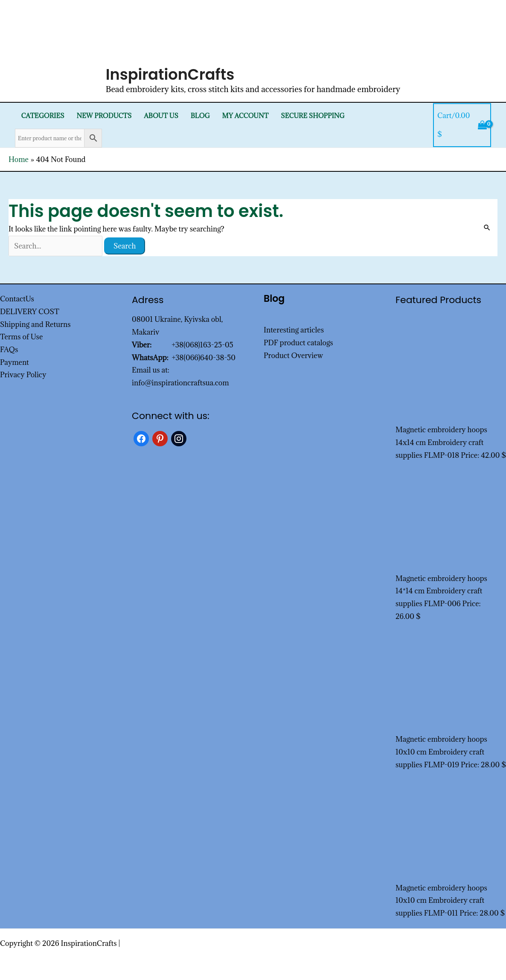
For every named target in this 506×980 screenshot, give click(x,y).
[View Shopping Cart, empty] (462, 125)
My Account (246, 116)
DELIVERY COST (30, 312)
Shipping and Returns (35, 324)
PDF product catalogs (298, 343)
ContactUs (17, 299)
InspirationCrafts (170, 74)
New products (104, 116)
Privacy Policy (23, 375)
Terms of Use (21, 337)
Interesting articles (294, 330)
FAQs (9, 350)
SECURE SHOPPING (313, 116)
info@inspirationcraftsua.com (180, 383)
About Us (161, 116)
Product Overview (293, 356)
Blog (200, 116)
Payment (15, 362)
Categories (42, 116)
